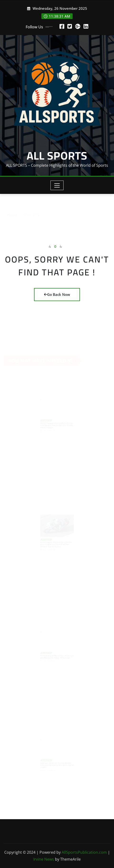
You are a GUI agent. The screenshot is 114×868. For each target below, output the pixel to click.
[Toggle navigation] (57, 185)
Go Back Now (57, 294)
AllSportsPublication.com (84, 852)
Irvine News (44, 859)
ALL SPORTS (57, 156)
